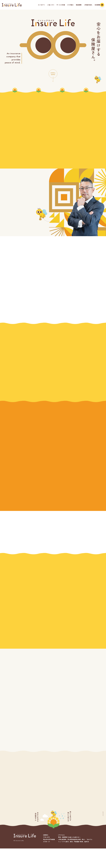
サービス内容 (57, 5)
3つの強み (66, 5)
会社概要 (93, 5)
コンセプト (37, 5)
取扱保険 (75, 5)
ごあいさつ (47, 5)
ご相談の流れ (84, 5)
